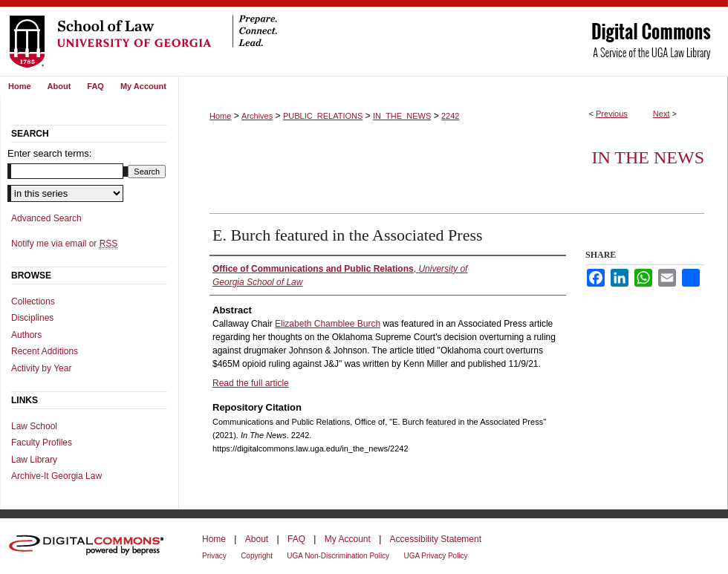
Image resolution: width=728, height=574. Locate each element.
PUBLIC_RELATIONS (323, 116)
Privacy (214, 556)
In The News (648, 157)
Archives (257, 116)
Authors (26, 335)
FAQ (296, 539)
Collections (33, 301)
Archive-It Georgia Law (56, 476)
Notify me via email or (64, 244)
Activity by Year (41, 368)
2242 (450, 116)
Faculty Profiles (42, 443)
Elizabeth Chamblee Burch (328, 324)
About (257, 539)
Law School (34, 426)
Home (220, 116)
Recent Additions (45, 351)
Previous (612, 114)
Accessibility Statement (436, 539)
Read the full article (251, 383)
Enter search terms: (49, 153)
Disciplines (32, 318)
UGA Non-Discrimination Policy (338, 556)
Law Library (34, 460)
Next (662, 114)
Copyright (257, 556)
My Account (348, 539)
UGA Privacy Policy (435, 556)
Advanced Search (46, 218)
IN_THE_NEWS (402, 116)
